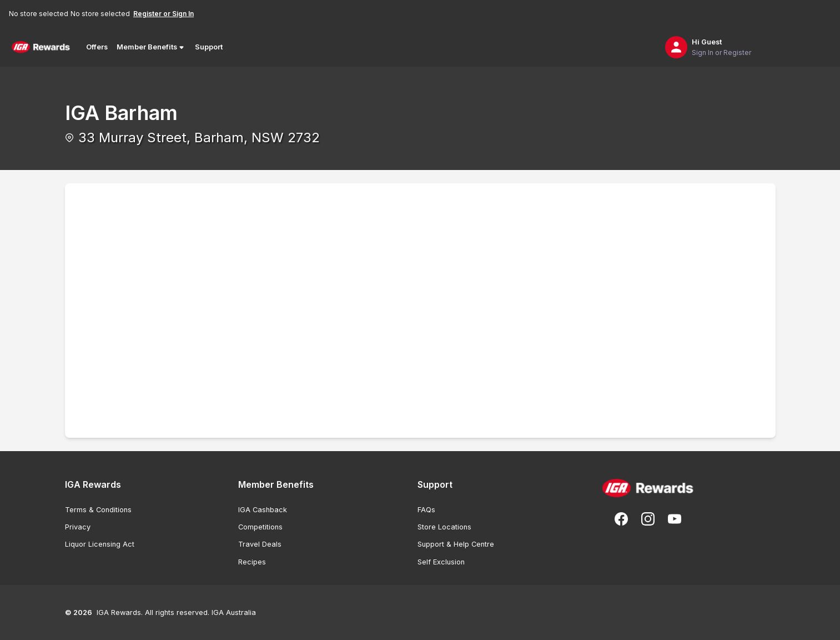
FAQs (426, 510)
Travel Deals (260, 544)
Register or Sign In (164, 14)
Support (209, 47)
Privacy (78, 527)
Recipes (252, 562)
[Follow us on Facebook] (621, 519)
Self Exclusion (441, 562)
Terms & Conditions (98, 510)
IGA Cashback (263, 510)
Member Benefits (151, 47)
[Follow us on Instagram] (648, 519)
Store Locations (444, 527)
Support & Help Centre (456, 544)
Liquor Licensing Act (100, 544)
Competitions (260, 527)
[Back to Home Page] (41, 47)
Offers (97, 47)
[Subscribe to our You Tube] (675, 519)
